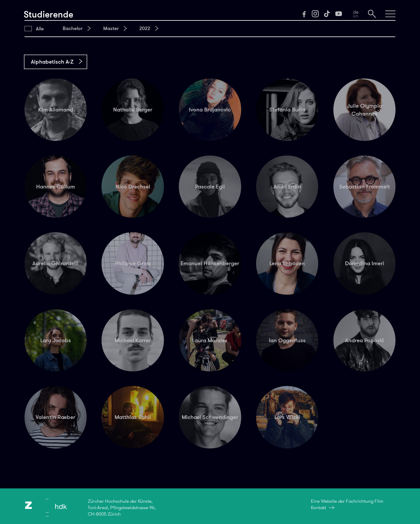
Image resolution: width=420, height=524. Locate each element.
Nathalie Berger (133, 110)
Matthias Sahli (133, 417)
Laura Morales (210, 340)
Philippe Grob (133, 263)
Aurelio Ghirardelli (55, 263)
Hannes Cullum (56, 187)
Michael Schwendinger (210, 417)
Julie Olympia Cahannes (364, 110)
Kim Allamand (56, 110)
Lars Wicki (287, 417)
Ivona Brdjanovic (210, 110)
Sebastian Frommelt (365, 187)
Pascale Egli (210, 187)
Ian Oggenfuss (287, 340)
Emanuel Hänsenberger (210, 263)
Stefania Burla (287, 110)
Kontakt (318, 508)
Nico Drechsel (133, 187)
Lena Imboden (287, 263)
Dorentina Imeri (365, 263)
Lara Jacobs (56, 340)
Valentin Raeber (55, 417)
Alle (40, 29)
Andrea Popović (365, 340)
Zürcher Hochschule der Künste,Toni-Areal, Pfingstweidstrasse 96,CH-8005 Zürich (122, 508)
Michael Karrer (133, 340)
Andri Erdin (287, 187)
